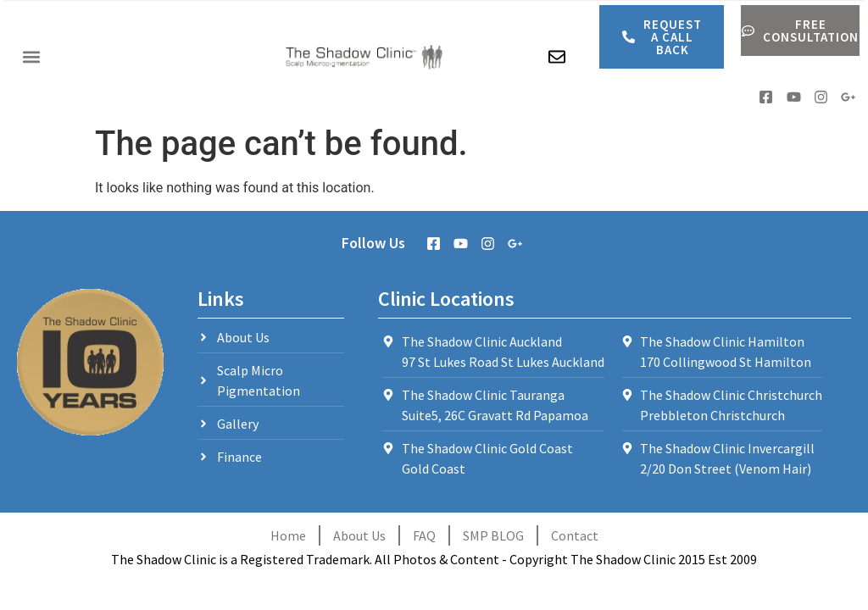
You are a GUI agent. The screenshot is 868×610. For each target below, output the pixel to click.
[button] (31, 57)
